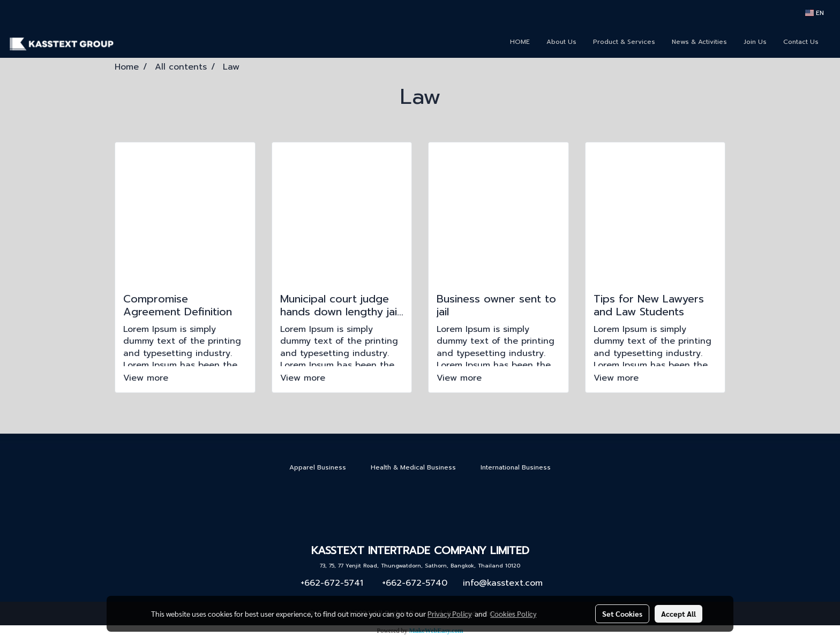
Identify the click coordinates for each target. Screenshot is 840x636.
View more (147, 378)
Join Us (755, 42)
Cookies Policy (513, 614)
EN (815, 13)
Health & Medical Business (413, 467)
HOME (520, 42)
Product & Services (624, 42)
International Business (516, 467)
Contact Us (801, 42)
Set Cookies (622, 614)
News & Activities (699, 42)
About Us (561, 42)
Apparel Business (318, 467)
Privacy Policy (449, 614)
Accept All (678, 614)
